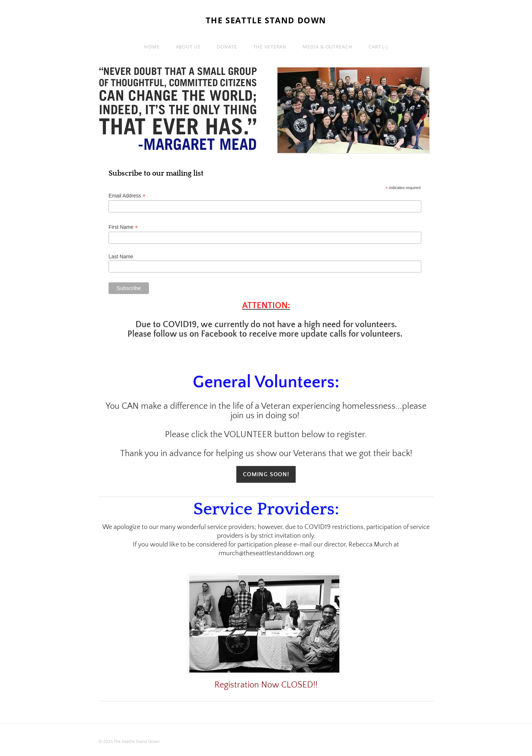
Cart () (378, 47)
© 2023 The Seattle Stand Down (129, 742)
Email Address (127, 196)
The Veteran (270, 47)
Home (152, 47)
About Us (188, 47)
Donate (227, 47)
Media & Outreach (328, 47)
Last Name (121, 256)
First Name (123, 227)
